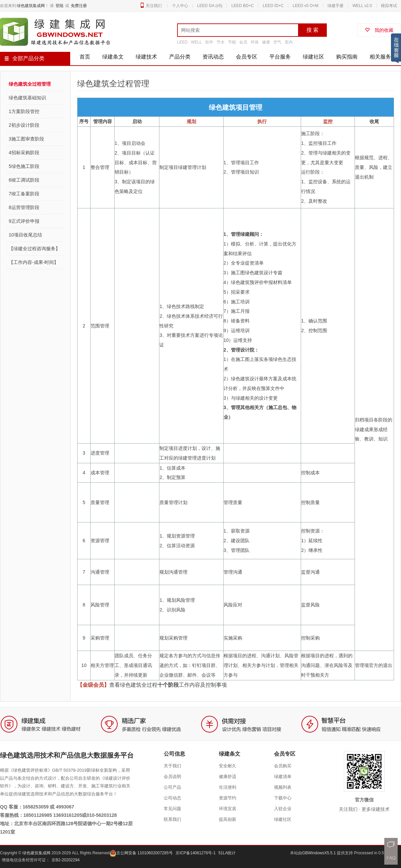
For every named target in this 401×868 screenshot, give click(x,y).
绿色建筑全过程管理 (30, 84)
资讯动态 (213, 57)
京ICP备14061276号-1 (195, 853)
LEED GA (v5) (210, 6)
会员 (243, 42)
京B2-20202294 (65, 860)
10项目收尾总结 (25, 235)
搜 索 (312, 30)
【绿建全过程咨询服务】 (34, 249)
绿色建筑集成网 (31, 6)
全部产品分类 (24, 58)
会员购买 (283, 766)
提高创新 (228, 819)
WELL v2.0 (362, 6)
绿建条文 (113, 57)
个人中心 (180, 6)
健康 (266, 42)
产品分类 (180, 57)
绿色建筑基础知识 (27, 98)
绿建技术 (146, 57)
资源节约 (228, 798)
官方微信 (364, 800)
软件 (209, 42)
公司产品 (172, 787)
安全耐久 (228, 766)
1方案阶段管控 (24, 111)
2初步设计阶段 (24, 125)
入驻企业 (283, 809)
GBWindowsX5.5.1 (319, 853)
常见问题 (172, 809)
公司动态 (172, 798)
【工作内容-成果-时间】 (34, 262)
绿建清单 (283, 777)
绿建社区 (313, 57)
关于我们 (172, 766)
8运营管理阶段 (24, 207)
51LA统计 (227, 853)
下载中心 (283, 798)
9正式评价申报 (24, 221)
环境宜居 (228, 809)
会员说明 (172, 777)
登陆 (59, 6)
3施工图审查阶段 (26, 139)
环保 (255, 42)
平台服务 (280, 57)
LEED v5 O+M (306, 6)
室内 (289, 42)
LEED (182, 42)
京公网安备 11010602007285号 (141, 853)
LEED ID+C (273, 6)
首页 (85, 57)
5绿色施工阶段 (24, 166)
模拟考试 (389, 6)
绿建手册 (336, 6)
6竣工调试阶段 (24, 180)
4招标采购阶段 (24, 153)
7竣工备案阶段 (24, 194)
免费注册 (79, 6)
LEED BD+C (242, 6)
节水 (221, 42)
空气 (277, 42)
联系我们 (172, 819)
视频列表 (283, 787)
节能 (232, 42)
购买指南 (347, 57)
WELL (196, 42)
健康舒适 (228, 777)
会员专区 (247, 57)
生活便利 (228, 787)
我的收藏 (379, 30)
